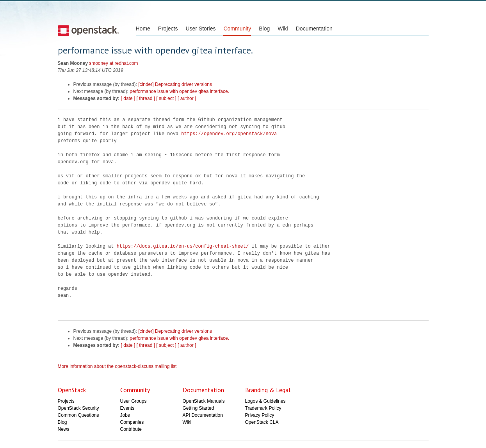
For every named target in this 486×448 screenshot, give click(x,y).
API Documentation (203, 415)
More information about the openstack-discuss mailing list (117, 366)
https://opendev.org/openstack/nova (229, 134)
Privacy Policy (260, 415)
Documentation (314, 29)
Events (127, 408)
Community (237, 29)
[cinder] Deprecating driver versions (175, 84)
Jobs (125, 415)
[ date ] (128, 98)
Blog (264, 29)
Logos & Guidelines (265, 401)
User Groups (134, 401)
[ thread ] (146, 98)
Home (143, 29)
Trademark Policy (263, 408)
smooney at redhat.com (113, 63)
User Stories (200, 29)
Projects (168, 29)
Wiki (283, 29)
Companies (132, 422)
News (64, 429)
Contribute (131, 429)
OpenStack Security (78, 408)
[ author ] (187, 98)
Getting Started (198, 408)
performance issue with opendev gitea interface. (179, 91)
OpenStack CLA (262, 422)
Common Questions (78, 415)
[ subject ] (166, 98)
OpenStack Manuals (204, 401)
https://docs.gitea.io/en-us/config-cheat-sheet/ (183, 246)
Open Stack (88, 30)
